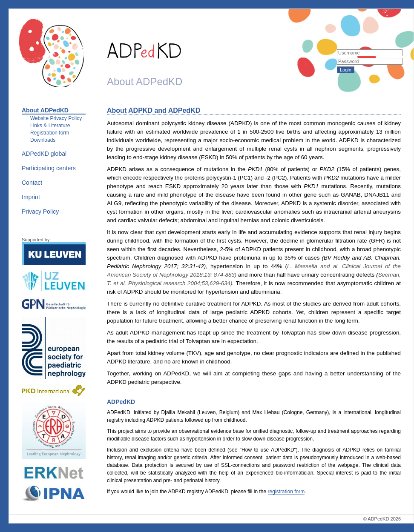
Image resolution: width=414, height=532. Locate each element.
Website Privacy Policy (56, 118)
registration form (286, 492)
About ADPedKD (45, 110)
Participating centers (49, 168)
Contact (32, 183)
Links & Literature (50, 126)
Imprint (31, 197)
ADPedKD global (44, 154)
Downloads (43, 140)
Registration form (50, 133)
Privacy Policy (40, 212)
